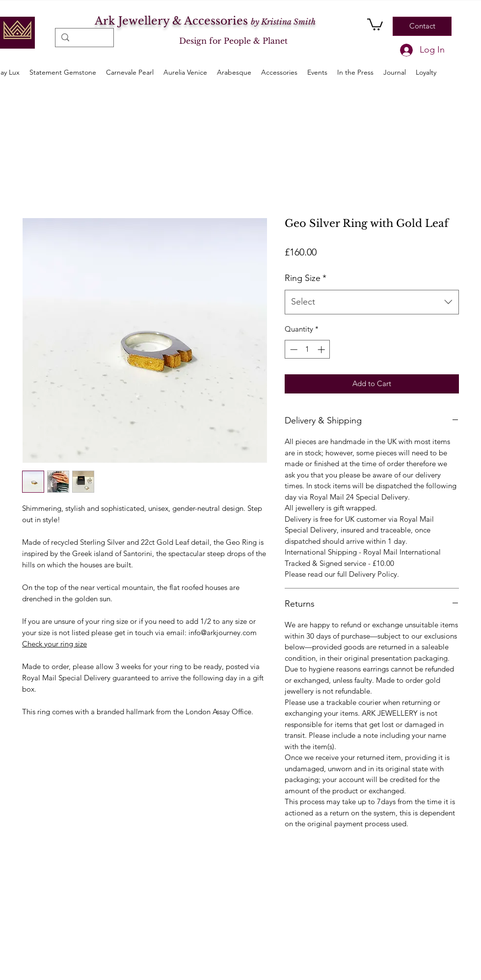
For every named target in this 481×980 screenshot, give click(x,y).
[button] (375, 24)
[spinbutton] (307, 350)
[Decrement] (293, 350)
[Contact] (422, 26)
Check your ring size (54, 644)
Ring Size (306, 278)
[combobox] (372, 302)
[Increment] (322, 350)
